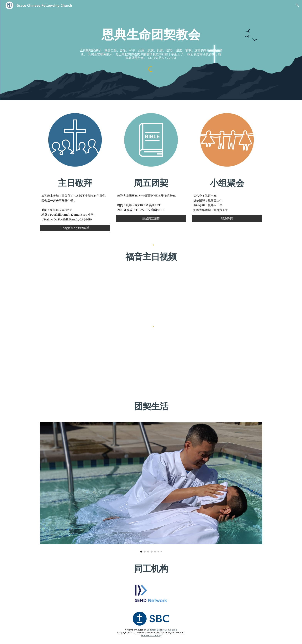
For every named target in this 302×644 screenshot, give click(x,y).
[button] (297, 5)
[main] (151, 44)
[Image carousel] (151, 487)
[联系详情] (227, 219)
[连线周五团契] (151, 219)
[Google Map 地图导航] (75, 228)
